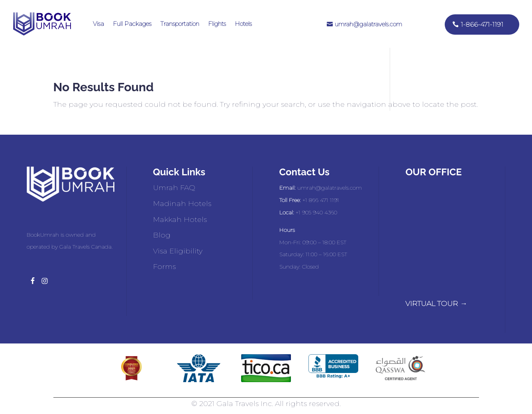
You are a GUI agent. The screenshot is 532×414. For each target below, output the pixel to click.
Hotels (243, 24)
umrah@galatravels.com (368, 24)
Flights (217, 24)
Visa (98, 24)
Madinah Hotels (182, 204)
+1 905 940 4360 (316, 212)
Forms (164, 267)
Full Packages (132, 24)
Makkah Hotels (180, 220)
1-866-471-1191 (482, 25)
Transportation (180, 24)
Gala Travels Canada (85, 247)
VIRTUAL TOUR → (436, 304)
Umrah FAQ (174, 188)
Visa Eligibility (178, 251)
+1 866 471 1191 (321, 200)
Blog (162, 235)
